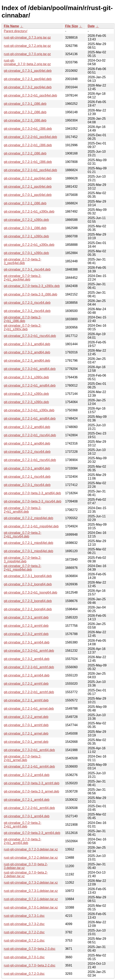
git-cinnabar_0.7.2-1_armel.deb (26, 733)
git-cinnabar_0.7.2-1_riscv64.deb (27, 477)
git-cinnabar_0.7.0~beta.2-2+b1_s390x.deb (23, 327)
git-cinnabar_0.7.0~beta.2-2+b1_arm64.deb (23, 841)
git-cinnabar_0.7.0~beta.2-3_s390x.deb (32, 286)
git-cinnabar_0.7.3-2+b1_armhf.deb (29, 651)
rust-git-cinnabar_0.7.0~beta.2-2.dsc (30, 965)
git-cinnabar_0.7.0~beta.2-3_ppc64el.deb (23, 261)
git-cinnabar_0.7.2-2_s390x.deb (26, 220)
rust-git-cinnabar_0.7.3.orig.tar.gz (27, 38)
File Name (11, 26)
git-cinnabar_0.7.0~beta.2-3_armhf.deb (32, 783)
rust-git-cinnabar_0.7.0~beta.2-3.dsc (30, 949)
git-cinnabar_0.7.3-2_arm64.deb (27, 659)
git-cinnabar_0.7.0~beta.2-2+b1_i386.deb (23, 319)
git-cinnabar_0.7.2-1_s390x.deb (26, 236)
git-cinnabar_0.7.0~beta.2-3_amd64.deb (32, 493)
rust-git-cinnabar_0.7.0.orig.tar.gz (27, 54)
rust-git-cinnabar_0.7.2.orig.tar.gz (27, 46)
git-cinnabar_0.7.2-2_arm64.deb (27, 775)
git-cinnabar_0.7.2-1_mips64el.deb (28, 543)
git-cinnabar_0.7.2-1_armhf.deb (26, 700)
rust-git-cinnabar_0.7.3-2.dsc (24, 924)
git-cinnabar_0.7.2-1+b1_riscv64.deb (30, 460)
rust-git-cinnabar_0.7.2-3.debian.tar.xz (31, 849)
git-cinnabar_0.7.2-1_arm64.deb (27, 800)
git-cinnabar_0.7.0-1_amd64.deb (27, 468)
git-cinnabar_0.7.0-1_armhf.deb (26, 725)
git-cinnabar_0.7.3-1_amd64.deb (27, 344)
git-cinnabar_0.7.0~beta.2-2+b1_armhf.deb (23, 825)
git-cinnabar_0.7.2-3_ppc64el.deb (28, 79)
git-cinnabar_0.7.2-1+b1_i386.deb (28, 162)
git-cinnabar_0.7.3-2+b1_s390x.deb (29, 410)
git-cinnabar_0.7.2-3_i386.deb (25, 120)
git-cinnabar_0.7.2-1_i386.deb (25, 203)
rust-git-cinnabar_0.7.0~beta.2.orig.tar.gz (27, 62)
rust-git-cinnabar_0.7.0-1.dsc (24, 957)
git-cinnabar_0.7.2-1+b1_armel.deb (29, 709)
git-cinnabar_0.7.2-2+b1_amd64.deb (30, 386)
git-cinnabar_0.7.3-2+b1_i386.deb (28, 129)
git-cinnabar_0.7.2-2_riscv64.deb (27, 452)
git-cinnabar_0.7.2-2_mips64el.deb (28, 518)
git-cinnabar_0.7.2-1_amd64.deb (27, 443)
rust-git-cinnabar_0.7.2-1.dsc (24, 940)
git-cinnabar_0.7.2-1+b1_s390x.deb (29, 212)
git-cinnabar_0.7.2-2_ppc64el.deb (28, 178)
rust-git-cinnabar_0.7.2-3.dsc (24, 974)
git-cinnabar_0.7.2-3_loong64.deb (28, 601)
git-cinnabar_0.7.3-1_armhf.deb (26, 617)
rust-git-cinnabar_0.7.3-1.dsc (24, 916)
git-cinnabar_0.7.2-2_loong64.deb (28, 609)
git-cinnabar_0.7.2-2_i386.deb (25, 153)
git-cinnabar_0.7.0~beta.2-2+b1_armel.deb (23, 758)
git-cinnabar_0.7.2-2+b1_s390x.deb (29, 245)
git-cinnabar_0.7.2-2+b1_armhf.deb (29, 692)
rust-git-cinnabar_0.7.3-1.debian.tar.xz (31, 891)
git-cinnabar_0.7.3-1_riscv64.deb (27, 269)
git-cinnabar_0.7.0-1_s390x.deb (26, 253)
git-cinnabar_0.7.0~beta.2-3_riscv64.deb (33, 501)
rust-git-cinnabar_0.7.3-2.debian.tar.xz (31, 883)
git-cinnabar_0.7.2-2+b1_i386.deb (28, 145)
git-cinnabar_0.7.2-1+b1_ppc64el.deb (30, 170)
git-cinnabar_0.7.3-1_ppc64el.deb (28, 71)
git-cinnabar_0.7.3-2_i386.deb (25, 112)
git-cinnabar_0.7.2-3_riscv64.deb (27, 303)
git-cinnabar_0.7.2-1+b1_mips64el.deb (31, 526)
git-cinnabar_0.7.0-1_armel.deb (26, 742)
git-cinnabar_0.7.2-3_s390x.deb (26, 402)
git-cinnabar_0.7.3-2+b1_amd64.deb (30, 369)
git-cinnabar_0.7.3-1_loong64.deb (28, 576)
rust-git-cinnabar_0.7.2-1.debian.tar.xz (31, 899)
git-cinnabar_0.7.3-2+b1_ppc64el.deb (30, 95)
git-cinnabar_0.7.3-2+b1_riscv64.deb (30, 336)
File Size (72, 26)
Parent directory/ (16, 31)
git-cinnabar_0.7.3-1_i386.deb (25, 104)
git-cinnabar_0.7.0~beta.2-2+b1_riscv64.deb (23, 535)
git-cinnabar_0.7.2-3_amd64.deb (27, 361)
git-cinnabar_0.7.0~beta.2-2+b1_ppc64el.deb (23, 278)
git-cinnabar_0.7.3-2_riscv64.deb (27, 311)
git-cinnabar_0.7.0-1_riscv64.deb (27, 485)
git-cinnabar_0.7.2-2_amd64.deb (27, 427)
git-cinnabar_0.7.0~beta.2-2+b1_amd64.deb (23, 510)
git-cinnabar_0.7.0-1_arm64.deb (27, 816)
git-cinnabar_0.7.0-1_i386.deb (25, 228)
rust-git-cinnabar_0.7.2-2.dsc (24, 932)
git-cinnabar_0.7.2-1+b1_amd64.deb (30, 418)
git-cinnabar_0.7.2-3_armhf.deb (26, 626)
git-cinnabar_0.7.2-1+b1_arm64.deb (29, 766)
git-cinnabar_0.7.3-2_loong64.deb (28, 584)
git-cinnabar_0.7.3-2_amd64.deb (27, 352)
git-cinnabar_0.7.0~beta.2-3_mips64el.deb (23, 559)
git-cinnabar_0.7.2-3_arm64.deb (27, 675)
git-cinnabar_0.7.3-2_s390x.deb (26, 394)
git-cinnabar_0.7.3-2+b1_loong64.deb (30, 592)
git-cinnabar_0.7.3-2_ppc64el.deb (28, 87)
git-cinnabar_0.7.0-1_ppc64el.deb (28, 195)
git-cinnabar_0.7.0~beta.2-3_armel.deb (31, 791)
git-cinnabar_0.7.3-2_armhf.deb (26, 634)
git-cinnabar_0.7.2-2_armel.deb (26, 717)
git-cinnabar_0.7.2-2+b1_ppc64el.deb (30, 137)
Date (91, 26)
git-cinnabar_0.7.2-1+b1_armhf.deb (29, 667)
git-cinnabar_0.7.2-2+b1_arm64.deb (29, 808)
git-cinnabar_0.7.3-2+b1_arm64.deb (29, 750)
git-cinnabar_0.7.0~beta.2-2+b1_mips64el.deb (23, 568)
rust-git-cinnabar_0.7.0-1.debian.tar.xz (31, 907)
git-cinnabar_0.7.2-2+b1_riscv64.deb (30, 435)
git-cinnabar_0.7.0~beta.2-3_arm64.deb (32, 833)
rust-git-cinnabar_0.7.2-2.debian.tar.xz (31, 858)
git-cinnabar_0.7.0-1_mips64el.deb (28, 551)
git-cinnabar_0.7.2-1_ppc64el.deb (28, 187)
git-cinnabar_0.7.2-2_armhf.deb (26, 684)
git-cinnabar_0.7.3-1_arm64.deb (27, 642)
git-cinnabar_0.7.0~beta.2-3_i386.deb (30, 294)
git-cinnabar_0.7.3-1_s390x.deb (26, 377)
